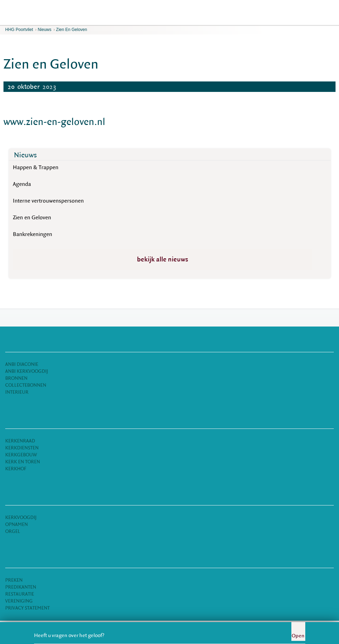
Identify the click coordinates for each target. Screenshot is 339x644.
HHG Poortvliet (19, 30)
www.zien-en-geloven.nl (54, 122)
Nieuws (44, 30)
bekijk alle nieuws (163, 259)
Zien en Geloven (71, 30)
